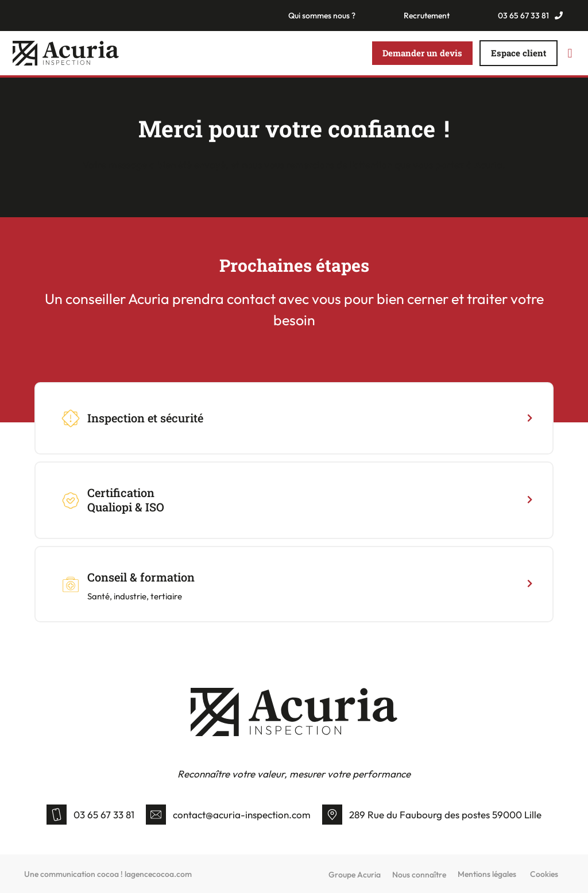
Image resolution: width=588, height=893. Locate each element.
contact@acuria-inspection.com (242, 815)
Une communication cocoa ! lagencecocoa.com (108, 874)
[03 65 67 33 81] (57, 815)
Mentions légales (487, 874)
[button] (570, 53)
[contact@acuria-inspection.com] (156, 815)
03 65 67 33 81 (104, 815)
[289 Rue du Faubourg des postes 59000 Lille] (332, 815)
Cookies (544, 874)
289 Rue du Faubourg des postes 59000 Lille (445, 815)
